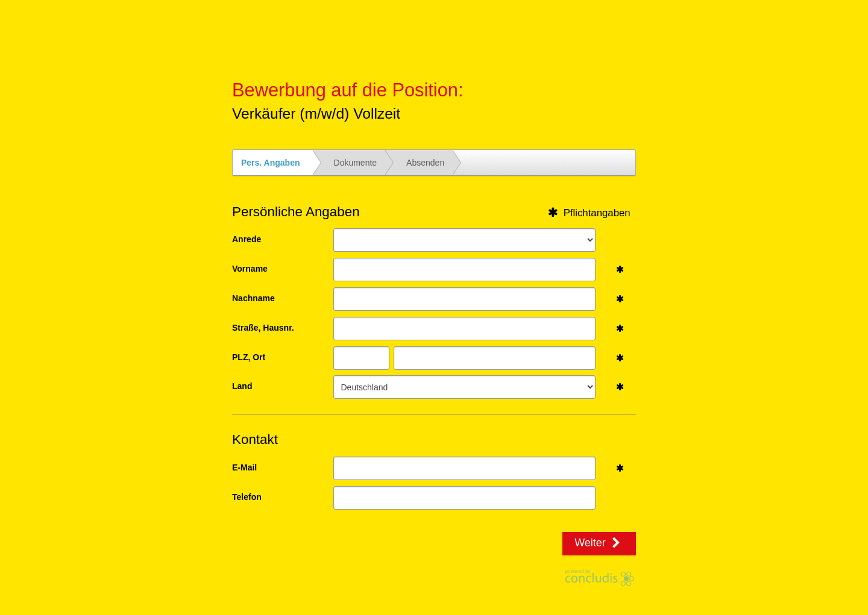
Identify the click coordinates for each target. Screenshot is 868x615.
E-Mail (244, 467)
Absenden (425, 163)
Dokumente (356, 163)
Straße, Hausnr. (263, 328)
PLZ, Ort (249, 357)
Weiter (599, 543)
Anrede (247, 239)
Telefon (247, 497)
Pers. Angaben (271, 163)
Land (242, 386)
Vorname (250, 269)
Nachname (253, 298)
